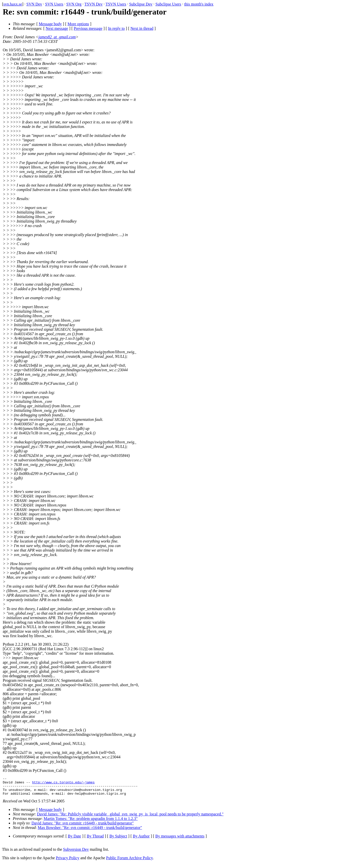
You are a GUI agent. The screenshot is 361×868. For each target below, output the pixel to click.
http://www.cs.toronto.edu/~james (63, 784)
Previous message (88, 28)
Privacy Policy (68, 862)
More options (78, 24)
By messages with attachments (180, 840)
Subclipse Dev (141, 4)
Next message (57, 28)
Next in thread (142, 28)
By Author (141, 840)
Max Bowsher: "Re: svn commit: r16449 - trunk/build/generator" (90, 831)
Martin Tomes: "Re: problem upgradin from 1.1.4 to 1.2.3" (91, 822)
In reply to (116, 28)
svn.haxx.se (13, 4)
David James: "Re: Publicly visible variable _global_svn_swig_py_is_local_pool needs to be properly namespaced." (130, 818)
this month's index (199, 4)
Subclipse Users (168, 4)
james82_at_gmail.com (57, 37)
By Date (75, 840)
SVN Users (54, 4)
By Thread (95, 840)
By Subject (118, 840)
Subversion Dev (76, 853)
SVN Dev (34, 4)
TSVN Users (116, 4)
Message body (50, 24)
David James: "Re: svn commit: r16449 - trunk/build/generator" (83, 827)
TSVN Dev (94, 4)
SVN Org (74, 4)
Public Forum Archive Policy (129, 862)
